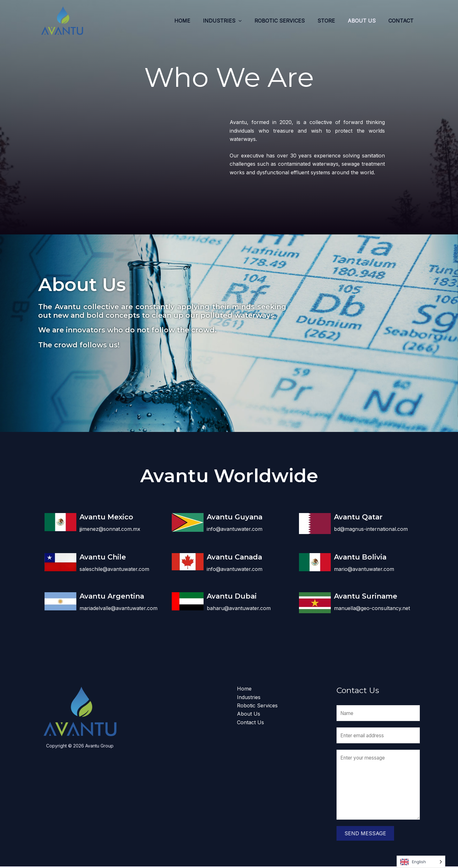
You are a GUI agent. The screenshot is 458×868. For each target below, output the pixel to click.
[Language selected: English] (421, 862)
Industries (234, 21)
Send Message (365, 835)
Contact (402, 21)
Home (196, 21)
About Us (365, 21)
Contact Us (250, 722)
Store (333, 21)
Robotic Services (288, 21)
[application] (250, 21)
